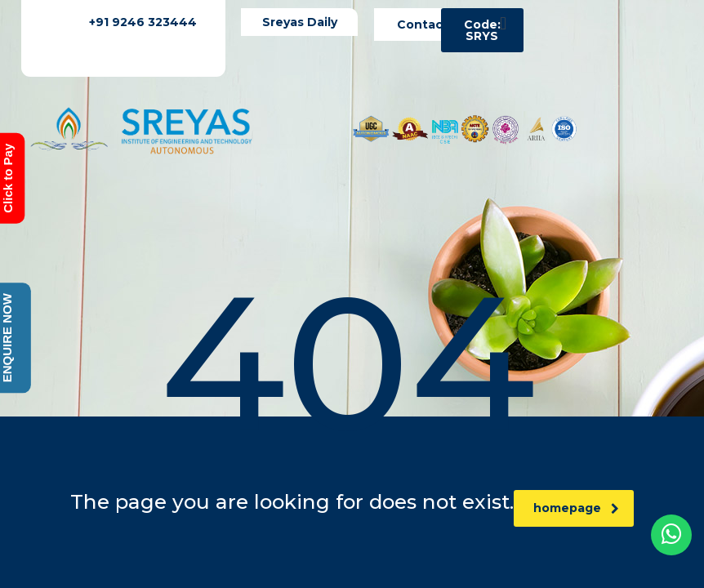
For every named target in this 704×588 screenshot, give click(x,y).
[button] (503, 23)
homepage (576, 508)
